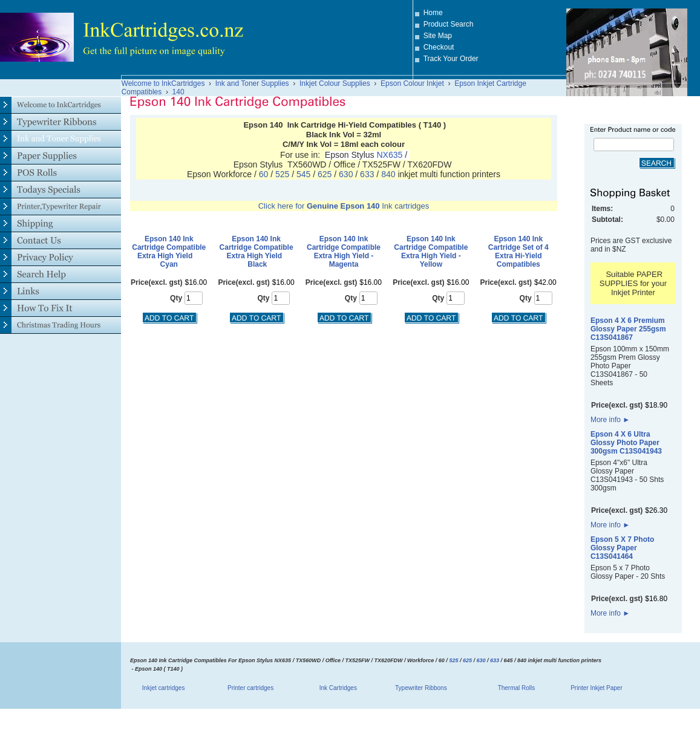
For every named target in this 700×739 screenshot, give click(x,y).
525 (282, 174)
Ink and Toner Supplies (252, 83)
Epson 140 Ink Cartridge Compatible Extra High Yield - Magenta (344, 252)
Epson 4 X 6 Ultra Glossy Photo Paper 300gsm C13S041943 (626, 443)
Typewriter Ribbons (421, 688)
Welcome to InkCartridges (163, 83)
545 (305, 174)
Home (433, 13)
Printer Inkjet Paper (597, 688)
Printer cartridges (250, 688)
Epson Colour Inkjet (412, 83)
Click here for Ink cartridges (344, 206)
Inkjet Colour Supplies (335, 83)
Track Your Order (451, 59)
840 (389, 174)
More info (610, 420)
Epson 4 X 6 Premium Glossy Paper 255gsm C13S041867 (628, 329)
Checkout (439, 47)
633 (368, 174)
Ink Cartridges (338, 688)
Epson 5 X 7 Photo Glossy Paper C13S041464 (622, 548)
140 (178, 92)
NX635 (389, 155)
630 (346, 174)
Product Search (449, 24)
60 (265, 174)
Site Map (438, 36)
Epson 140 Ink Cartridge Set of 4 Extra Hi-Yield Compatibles (518, 252)
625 (325, 174)
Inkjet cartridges (164, 688)
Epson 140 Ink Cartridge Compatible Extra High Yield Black (257, 252)
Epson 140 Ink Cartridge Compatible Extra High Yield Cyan (169, 252)
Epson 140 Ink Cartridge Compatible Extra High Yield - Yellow (431, 252)
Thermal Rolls (517, 688)
